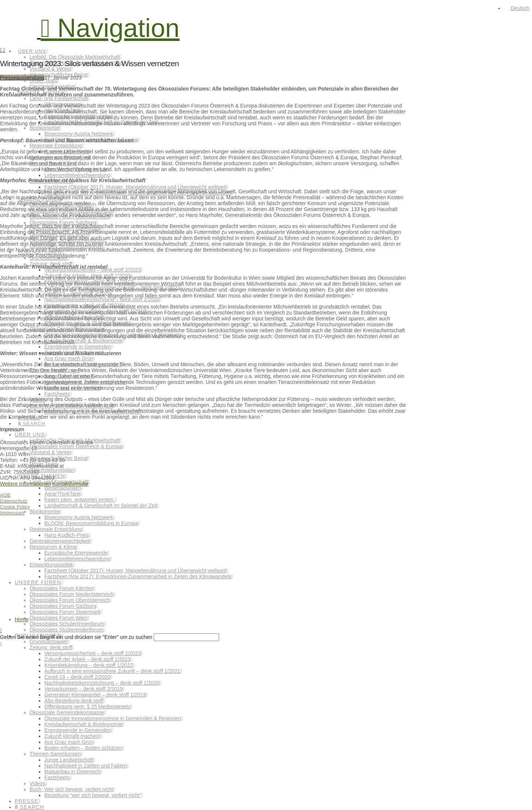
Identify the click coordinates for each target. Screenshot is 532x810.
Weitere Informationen (25, 484)
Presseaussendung (22, 78)
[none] (518, 8)
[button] (110, 28)
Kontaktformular (70, 484)
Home (22, 619)
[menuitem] (517, 8)
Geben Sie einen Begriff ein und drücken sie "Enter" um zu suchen (76, 637)
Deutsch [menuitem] (520, 8)
